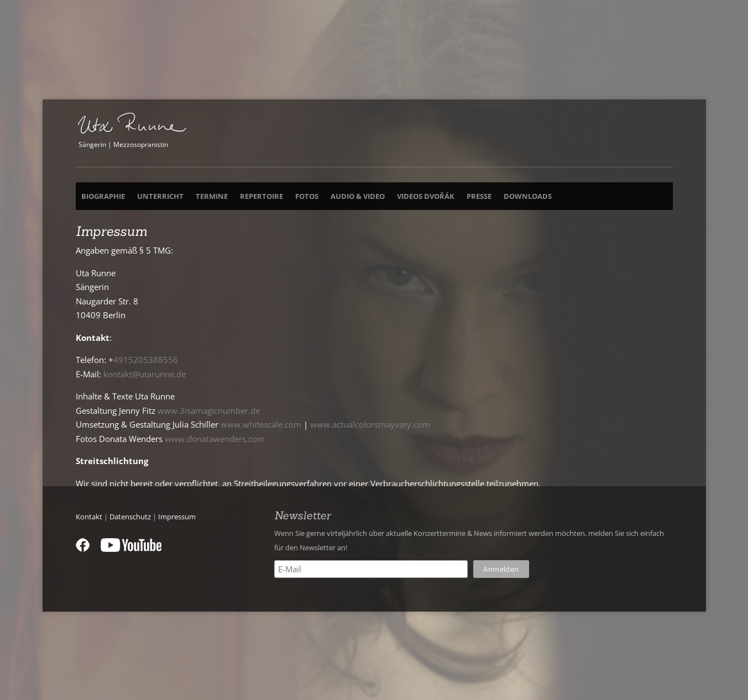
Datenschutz (130, 517)
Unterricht (160, 197)
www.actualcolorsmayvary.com (370, 424)
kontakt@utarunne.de (145, 374)
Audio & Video (358, 197)
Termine (212, 197)
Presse (479, 197)
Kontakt (89, 517)
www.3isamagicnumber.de (209, 410)
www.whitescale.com (261, 424)
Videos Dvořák (426, 197)
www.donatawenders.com (215, 439)
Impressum (177, 517)
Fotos (307, 197)
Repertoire (261, 197)
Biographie (103, 197)
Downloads (528, 197)
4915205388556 (146, 360)
